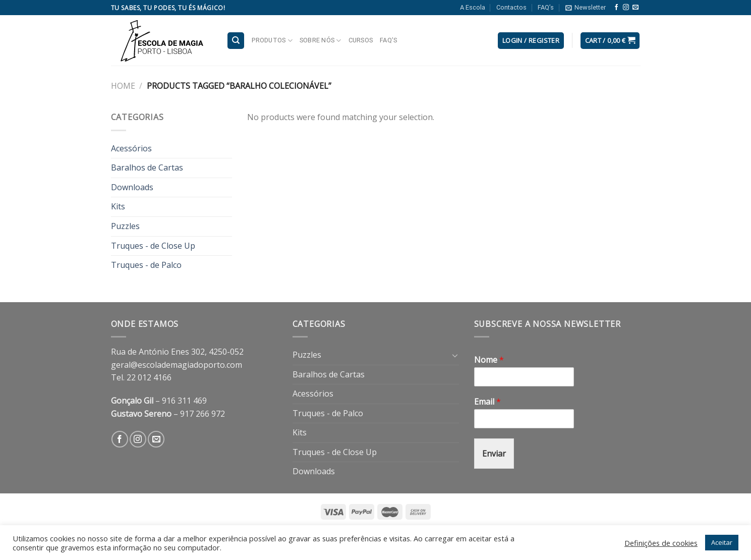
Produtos (272, 41)
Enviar (494, 454)
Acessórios (131, 148)
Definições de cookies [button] (661, 543)
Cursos (361, 40)
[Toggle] (455, 355)
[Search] (236, 41)
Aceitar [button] (722, 542)
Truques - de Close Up (153, 246)
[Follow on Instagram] (626, 8)
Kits (118, 206)
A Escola (473, 7)
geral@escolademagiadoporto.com (177, 365)
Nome (489, 360)
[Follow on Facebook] (616, 8)
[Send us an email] (636, 8)
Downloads (132, 187)
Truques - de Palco (146, 265)
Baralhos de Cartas (147, 167)
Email (487, 402)
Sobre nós (321, 41)
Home (123, 86)
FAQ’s (546, 7)
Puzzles (125, 226)
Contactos (511, 7)
